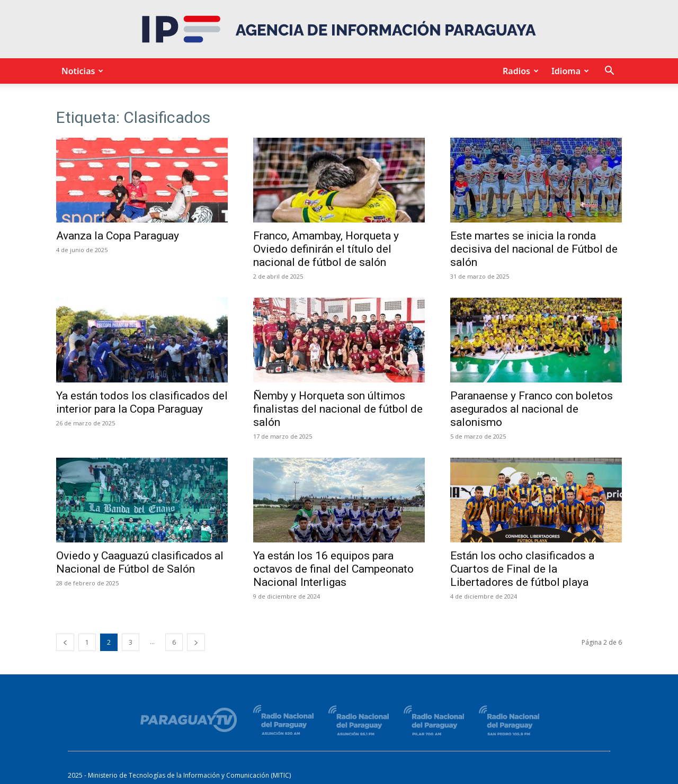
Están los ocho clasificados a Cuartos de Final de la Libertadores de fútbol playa (522, 569)
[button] (609, 72)
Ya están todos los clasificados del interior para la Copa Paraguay (142, 402)
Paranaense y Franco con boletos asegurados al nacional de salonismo (532, 409)
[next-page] (196, 642)
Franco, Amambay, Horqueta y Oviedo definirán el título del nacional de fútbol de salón (326, 249)
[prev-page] (65, 642)
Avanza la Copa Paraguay (118, 236)
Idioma (569, 71)
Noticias (81, 71)
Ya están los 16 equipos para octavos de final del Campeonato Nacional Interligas (333, 569)
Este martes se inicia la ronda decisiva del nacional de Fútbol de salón (534, 249)
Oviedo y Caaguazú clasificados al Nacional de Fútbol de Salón (140, 562)
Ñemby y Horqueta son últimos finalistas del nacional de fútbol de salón (338, 409)
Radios (519, 71)
